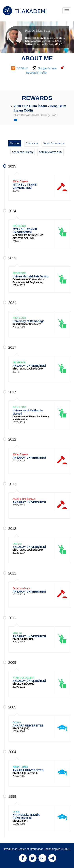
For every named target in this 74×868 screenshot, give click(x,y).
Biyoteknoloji (60, 38)
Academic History (23, 152)
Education (32, 143)
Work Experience (54, 143)
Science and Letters (44, 44)
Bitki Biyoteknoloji (44, 38)
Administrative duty (51, 152)
